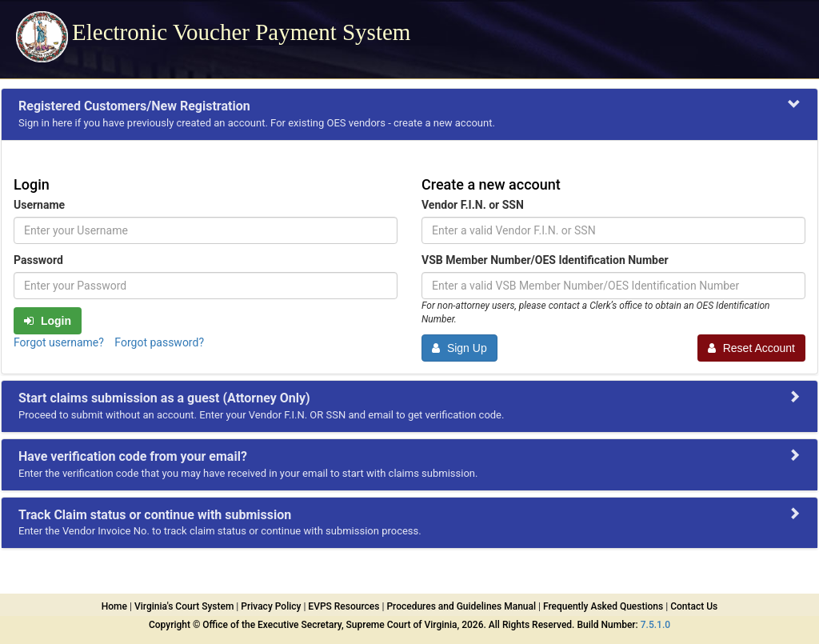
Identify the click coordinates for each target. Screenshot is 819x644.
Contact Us (694, 606)
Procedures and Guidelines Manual (461, 606)
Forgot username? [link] (60, 342)
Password (38, 260)
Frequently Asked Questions (603, 606)
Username (39, 205)
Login (48, 321)
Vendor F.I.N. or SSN (473, 205)
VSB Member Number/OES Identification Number (545, 260)
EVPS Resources (344, 606)
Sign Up (459, 348)
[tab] (409, 114)
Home (114, 606)
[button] (409, 114)
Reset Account (751, 348)
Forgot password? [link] (159, 342)
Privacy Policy (271, 606)
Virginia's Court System (184, 606)
